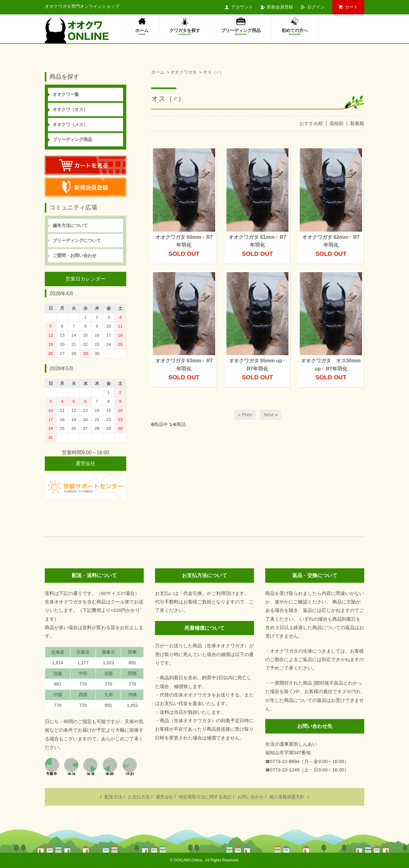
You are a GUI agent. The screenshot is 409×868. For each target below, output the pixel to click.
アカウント (242, 7)
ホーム (142, 32)
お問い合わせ (251, 797)
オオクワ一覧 (66, 94)
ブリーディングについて (77, 240)
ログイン (316, 7)
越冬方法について (70, 225)
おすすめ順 (311, 123)
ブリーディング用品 (241, 32)
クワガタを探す (185, 32)
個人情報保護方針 (287, 797)
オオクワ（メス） (70, 124)
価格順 (337, 123)
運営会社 (164, 797)
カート (351, 7)
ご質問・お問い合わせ (75, 255)
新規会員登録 (280, 7)
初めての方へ (295, 32)
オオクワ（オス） (70, 109)
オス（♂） (213, 72)
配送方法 (113, 797)
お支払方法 (139, 797)
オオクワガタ (184, 72)
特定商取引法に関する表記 (205, 797)
